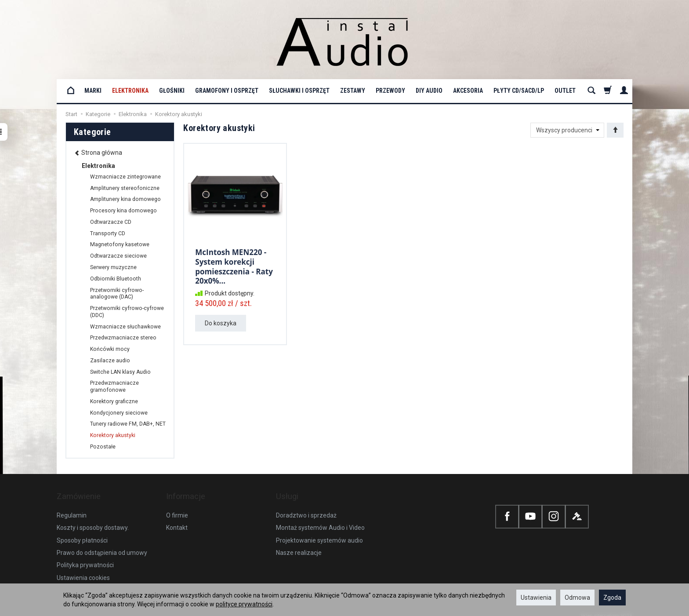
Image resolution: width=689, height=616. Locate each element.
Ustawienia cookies (83, 569)
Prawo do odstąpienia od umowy (102, 544)
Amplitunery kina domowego (125, 199)
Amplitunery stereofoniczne (125, 188)
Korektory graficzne (114, 401)
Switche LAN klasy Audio (120, 372)
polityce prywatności (244, 604)
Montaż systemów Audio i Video (320, 519)
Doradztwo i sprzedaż (306, 507)
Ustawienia (536, 598)
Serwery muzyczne (113, 267)
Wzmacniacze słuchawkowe (125, 327)
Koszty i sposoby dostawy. (93, 519)
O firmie (177, 507)
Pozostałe (103, 447)
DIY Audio (429, 91)
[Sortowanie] (615, 130)
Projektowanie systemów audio (319, 532)
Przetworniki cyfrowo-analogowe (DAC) (117, 294)
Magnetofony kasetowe (120, 244)
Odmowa (577, 598)
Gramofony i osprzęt (227, 91)
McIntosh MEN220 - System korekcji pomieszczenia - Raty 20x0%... (234, 264)
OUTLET (565, 91)
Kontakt (177, 519)
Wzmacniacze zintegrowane (125, 177)
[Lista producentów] (567, 130)
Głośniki (172, 91)
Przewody (390, 91)
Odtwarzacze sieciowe (118, 256)
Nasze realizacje (299, 544)
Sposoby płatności (82, 532)
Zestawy (353, 91)
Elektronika (130, 91)
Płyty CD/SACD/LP (519, 91)
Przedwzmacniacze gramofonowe (114, 386)
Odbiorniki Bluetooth (116, 279)
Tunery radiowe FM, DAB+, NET (128, 424)
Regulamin (72, 507)
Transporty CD (108, 233)
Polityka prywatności (85, 556)
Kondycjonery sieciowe (119, 413)
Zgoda (612, 598)
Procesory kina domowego (123, 211)
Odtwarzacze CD (111, 222)
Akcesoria (468, 91)
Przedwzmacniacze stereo (123, 338)
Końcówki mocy (110, 349)
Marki (93, 91)
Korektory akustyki (113, 435)
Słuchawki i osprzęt (299, 91)
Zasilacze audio (110, 361)
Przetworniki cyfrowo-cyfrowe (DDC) (127, 312)
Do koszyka (221, 319)
